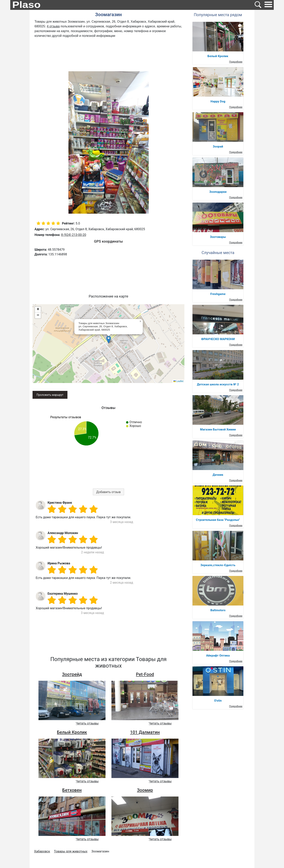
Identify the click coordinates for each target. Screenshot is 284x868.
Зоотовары (218, 237)
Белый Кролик (72, 732)
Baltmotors (218, 610)
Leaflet (178, 381)
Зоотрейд (72, 674)
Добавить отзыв (108, 492)
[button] (109, 340)
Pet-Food (145, 674)
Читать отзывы (87, 723)
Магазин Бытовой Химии (218, 429)
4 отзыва (53, 26)
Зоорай (218, 147)
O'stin (218, 701)
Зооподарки (218, 192)
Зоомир (145, 790)
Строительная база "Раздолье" (218, 520)
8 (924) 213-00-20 (74, 235)
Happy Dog (218, 101)
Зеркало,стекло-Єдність (218, 565)
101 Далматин (145, 732)
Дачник (218, 475)
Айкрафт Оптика (218, 656)
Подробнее (236, 62)
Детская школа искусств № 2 (218, 384)
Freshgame (218, 294)
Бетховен (72, 790)
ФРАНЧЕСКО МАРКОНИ (218, 339)
